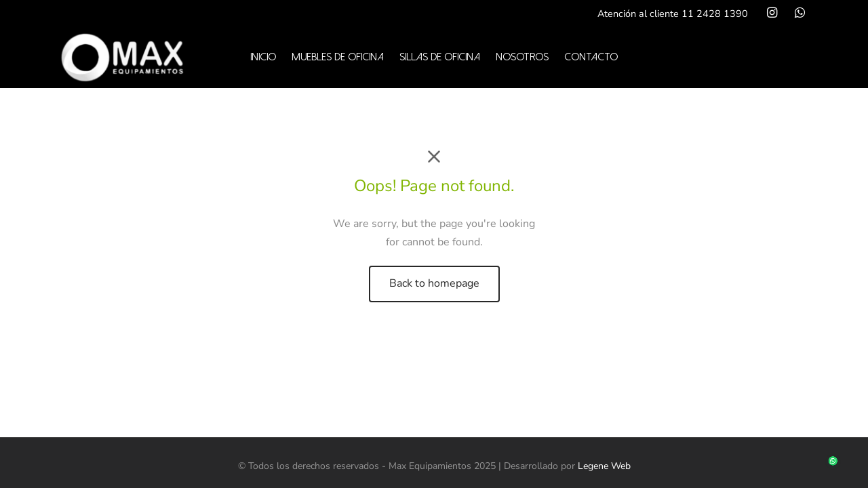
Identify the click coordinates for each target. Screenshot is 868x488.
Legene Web (604, 466)
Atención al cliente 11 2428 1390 (673, 14)
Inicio (263, 57)
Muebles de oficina (338, 57)
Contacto (591, 57)
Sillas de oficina (440, 57)
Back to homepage (434, 283)
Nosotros (522, 57)
